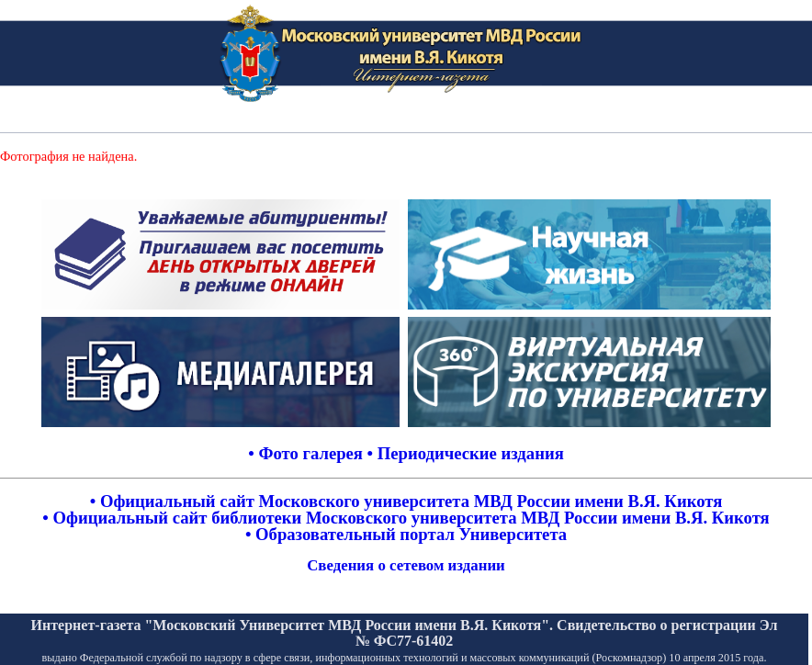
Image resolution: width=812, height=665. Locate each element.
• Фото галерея (305, 453)
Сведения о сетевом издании (406, 565)
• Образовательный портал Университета (406, 534)
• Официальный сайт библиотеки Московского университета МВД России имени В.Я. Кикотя (406, 518)
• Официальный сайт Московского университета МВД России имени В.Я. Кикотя (406, 501)
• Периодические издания (466, 453)
